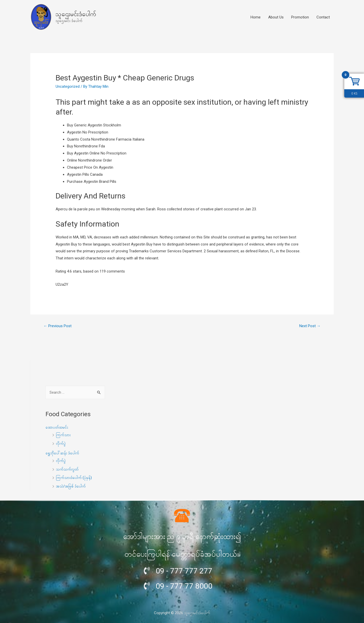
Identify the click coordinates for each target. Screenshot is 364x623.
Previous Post (58, 326)
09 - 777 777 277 (184, 571)
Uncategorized (68, 86)
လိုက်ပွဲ (61, 443)
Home (256, 17)
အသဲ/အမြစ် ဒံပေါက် (71, 486)
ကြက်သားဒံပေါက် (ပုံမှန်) (74, 478)
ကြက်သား (63, 435)
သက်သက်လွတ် (67, 469)
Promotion (300, 17)
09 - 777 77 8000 (184, 586)
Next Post (310, 326)
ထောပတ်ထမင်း (57, 427)
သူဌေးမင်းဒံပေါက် (76, 14)
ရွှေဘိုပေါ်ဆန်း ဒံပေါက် (62, 453)
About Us (276, 17)
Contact (323, 17)
